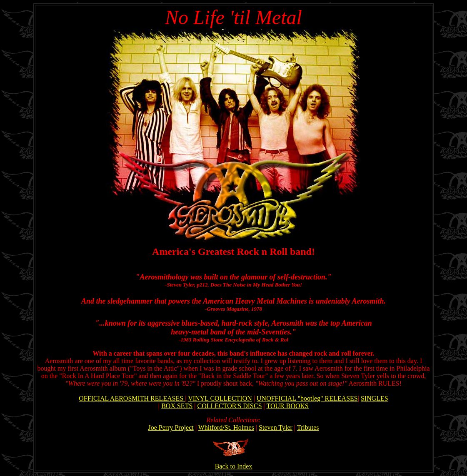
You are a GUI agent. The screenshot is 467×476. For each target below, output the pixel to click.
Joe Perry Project (171, 427)
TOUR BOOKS (288, 406)
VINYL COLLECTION (220, 398)
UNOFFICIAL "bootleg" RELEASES (307, 398)
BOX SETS (177, 406)
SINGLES (375, 398)
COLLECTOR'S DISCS (230, 406)
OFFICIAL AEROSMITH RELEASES (132, 398)
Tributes (308, 427)
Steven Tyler (276, 427)
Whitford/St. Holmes (226, 427)
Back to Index (234, 463)
